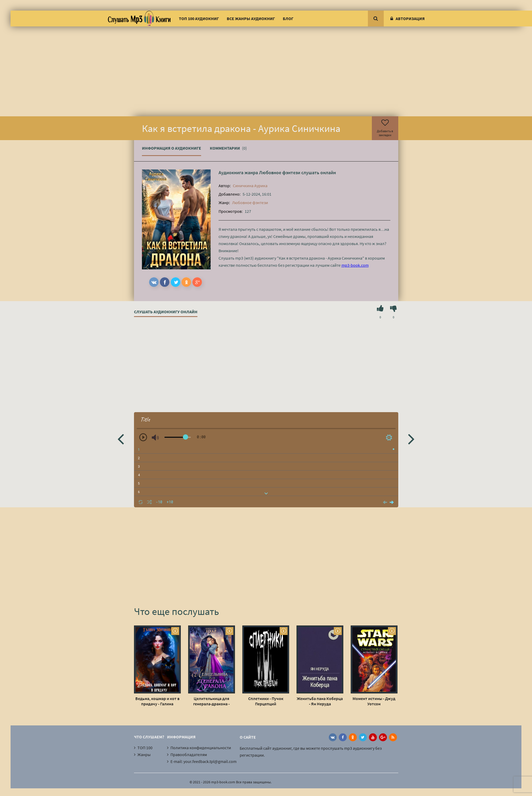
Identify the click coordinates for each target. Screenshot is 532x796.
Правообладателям (189, 754)
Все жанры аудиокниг (251, 19)
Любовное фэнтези (280, 172)
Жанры (144, 754)
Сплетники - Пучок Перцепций (266, 701)
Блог (288, 19)
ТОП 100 (145, 748)
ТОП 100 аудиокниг (199, 19)
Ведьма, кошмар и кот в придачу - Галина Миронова (157, 701)
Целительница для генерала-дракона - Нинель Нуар (211, 701)
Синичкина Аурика (250, 186)
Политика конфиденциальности (201, 748)
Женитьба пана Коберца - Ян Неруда (320, 701)
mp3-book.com (355, 265)
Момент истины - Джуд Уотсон (374, 701)
